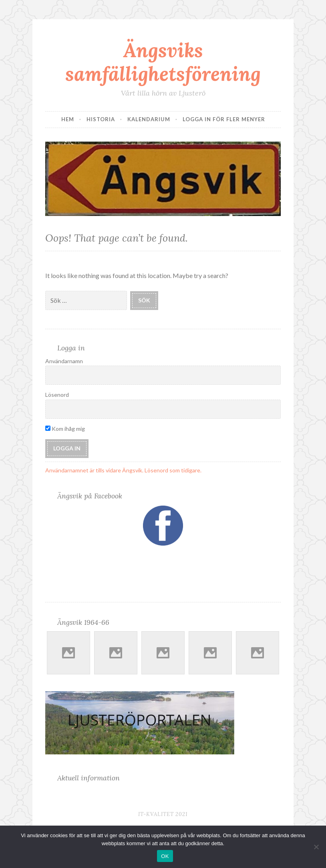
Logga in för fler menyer (224, 119)
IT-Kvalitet (156, 814)
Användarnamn (64, 361)
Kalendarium (149, 119)
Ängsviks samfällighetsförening (163, 62)
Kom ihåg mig (65, 429)
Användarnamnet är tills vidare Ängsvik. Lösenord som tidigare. (123, 470)
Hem (68, 119)
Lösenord (57, 395)
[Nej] (316, 847)
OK (165, 856)
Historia (101, 119)
